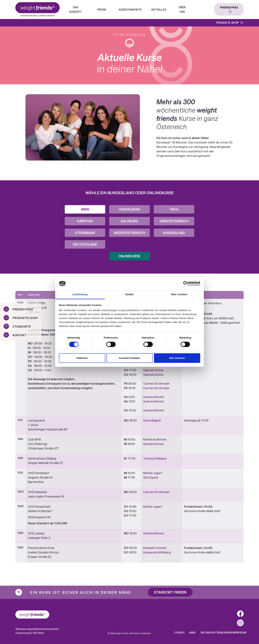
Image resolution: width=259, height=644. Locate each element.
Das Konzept (75, 9)
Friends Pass (229, 7)
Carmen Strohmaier (156, 383)
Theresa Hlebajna (155, 458)
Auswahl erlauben (129, 358)
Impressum (239, 633)
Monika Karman (153, 444)
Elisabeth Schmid (155, 548)
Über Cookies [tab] (179, 294)
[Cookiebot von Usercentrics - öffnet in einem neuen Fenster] (186, 284)
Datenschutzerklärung (217, 633)
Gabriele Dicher (153, 370)
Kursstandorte (130, 10)
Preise (102, 10)
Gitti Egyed (150, 477)
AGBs (192, 633)
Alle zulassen (177, 358)
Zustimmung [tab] (80, 294)
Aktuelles (159, 10)
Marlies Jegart (153, 473)
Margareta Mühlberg (157, 552)
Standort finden (170, 592)
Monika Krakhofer (155, 439)
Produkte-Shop (227, 23)
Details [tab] (129, 294)
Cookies (179, 633)
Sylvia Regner (152, 420)
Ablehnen (82, 358)
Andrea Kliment (153, 397)
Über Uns (182, 9)
